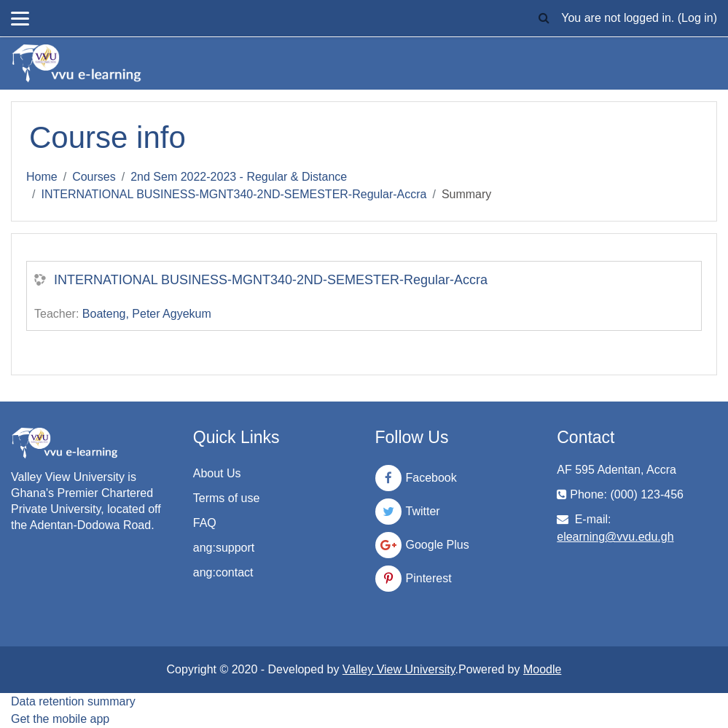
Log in (697, 18)
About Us (217, 473)
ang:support (224, 548)
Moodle (542, 669)
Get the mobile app (60, 719)
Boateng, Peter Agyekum (147, 314)
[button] (544, 18)
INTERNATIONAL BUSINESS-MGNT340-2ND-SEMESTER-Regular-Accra (234, 194)
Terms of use (227, 498)
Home (42, 177)
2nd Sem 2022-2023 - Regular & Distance (239, 177)
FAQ (205, 523)
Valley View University (399, 669)
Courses (94, 177)
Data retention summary (73, 701)
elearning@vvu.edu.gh (615, 537)
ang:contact (223, 572)
